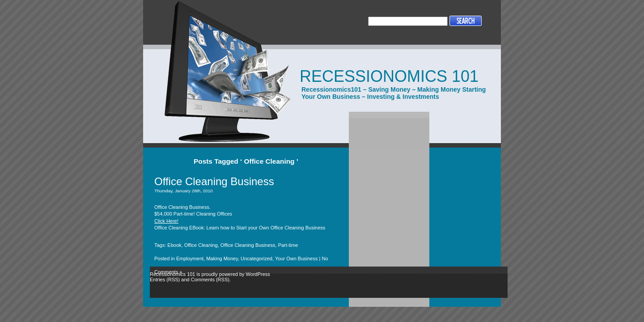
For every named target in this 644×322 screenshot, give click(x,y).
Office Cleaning (201, 245)
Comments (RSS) (210, 280)
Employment (190, 258)
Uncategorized (256, 258)
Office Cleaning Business (214, 181)
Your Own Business (297, 258)
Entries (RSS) (165, 280)
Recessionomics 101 (389, 76)
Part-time (288, 245)
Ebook (174, 245)
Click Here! (166, 221)
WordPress (258, 274)
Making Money (222, 258)
